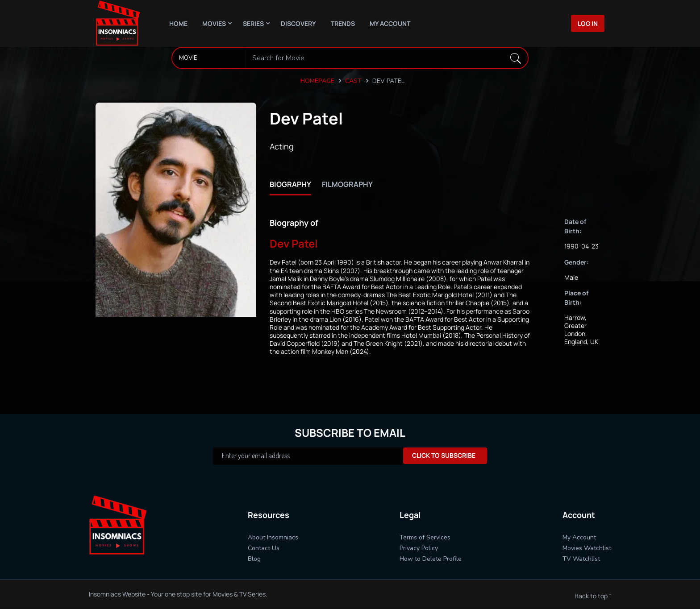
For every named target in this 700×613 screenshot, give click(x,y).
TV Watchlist (581, 559)
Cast (353, 81)
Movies (214, 23)
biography (292, 184)
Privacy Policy (419, 549)
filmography (356, 184)
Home (178, 23)
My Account (390, 23)
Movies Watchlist (587, 549)
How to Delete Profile (431, 559)
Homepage (317, 81)
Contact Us (264, 549)
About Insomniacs (273, 538)
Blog (254, 559)
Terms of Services (425, 538)
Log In (588, 23)
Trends (343, 23)
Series (253, 23)
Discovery (298, 23)
